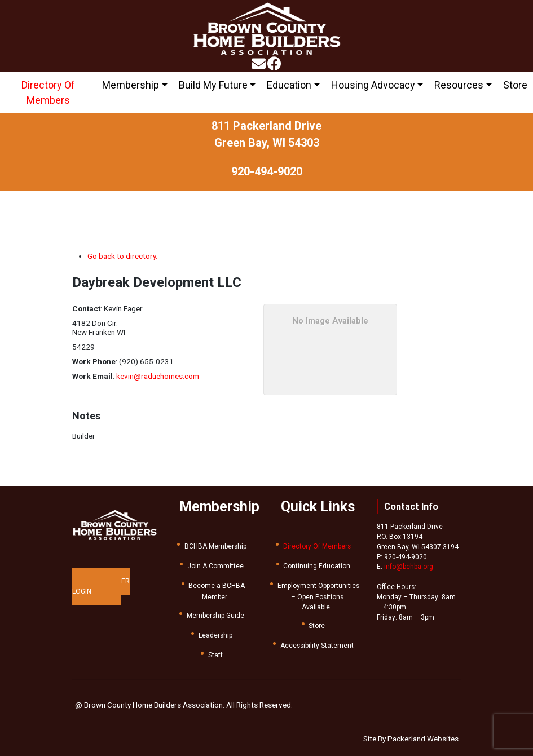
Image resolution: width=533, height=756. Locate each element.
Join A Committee (215, 566)
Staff (215, 655)
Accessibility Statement (317, 646)
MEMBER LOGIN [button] (101, 586)
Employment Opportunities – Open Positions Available (318, 596)
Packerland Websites (423, 739)
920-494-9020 (267, 171)
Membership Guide (215, 616)
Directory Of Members (48, 92)
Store (515, 85)
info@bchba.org (409, 567)
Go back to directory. (122, 256)
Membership (131, 85)
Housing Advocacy (373, 85)
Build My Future (213, 85)
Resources (459, 85)
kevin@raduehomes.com (158, 376)
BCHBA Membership (215, 546)
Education (289, 85)
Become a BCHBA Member (217, 591)
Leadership (215, 635)
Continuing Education (317, 566)
